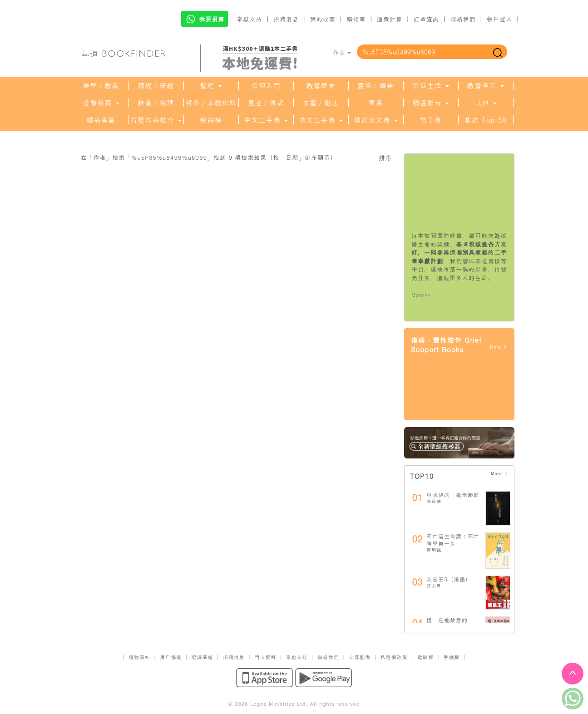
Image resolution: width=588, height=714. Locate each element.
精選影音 (430, 103)
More (499, 347)
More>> (421, 295)
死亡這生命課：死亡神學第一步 (453, 539)
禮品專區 (101, 120)
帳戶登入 (499, 19)
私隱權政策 (394, 657)
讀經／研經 (156, 85)
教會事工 (485, 85)
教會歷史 (321, 85)
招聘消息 (286, 19)
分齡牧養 (101, 103)
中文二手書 (266, 120)
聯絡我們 (463, 19)
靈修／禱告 (376, 85)
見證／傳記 (266, 103)
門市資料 (265, 657)
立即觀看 (360, 657)
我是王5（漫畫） (449, 579)
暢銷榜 (211, 120)
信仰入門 (266, 85)
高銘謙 (434, 501)
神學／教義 (101, 85)
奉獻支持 (249, 19)
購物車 (356, 19)
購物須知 (139, 657)
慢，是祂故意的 (447, 620)
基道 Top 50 (486, 120)
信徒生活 (430, 85)
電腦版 (425, 657)
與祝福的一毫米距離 (453, 495)
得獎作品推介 (156, 120)
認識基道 (202, 657)
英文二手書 (321, 120)
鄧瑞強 (434, 550)
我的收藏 (323, 19)
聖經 (211, 85)
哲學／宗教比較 (211, 103)
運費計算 (390, 19)
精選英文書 (376, 120)
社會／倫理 (156, 103)
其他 (485, 103)
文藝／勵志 (321, 103)
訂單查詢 (426, 19)
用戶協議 (171, 657)
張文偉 (434, 586)
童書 (376, 103)
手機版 (451, 657)
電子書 (431, 120)
